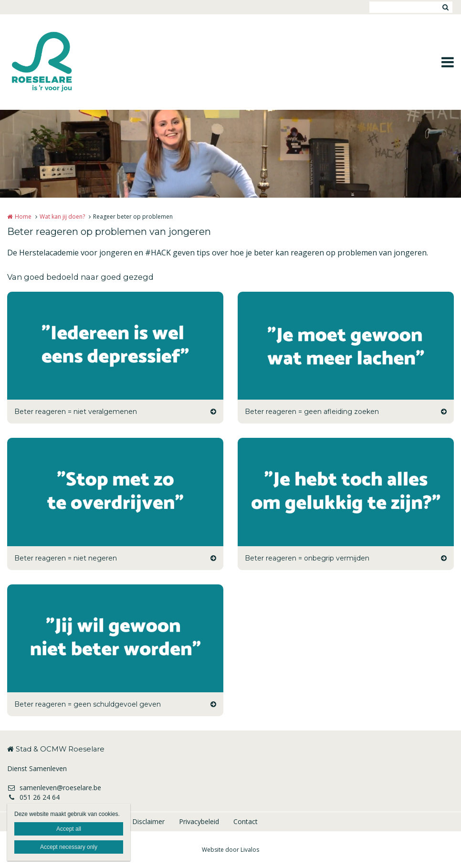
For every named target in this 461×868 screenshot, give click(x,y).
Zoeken (445, 7)
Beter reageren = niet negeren (66, 558)
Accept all (69, 829)
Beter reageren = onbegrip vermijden (307, 558)
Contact (246, 821)
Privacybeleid (199, 821)
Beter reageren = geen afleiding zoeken (312, 412)
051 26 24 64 (33, 797)
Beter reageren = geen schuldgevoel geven (88, 704)
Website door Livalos (230, 850)
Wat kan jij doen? (62, 217)
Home (23, 217)
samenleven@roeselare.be (54, 788)
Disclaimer (148, 821)
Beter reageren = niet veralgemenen (76, 412)
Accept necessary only (69, 847)
